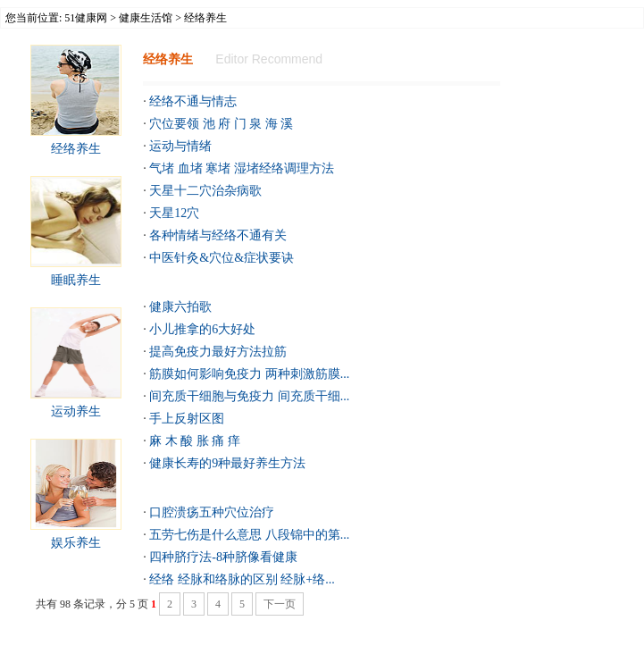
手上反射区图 (187, 419)
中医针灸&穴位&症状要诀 (222, 258)
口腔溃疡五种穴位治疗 (212, 512)
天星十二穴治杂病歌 (205, 191)
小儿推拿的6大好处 (202, 329)
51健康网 (86, 18)
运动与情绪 (180, 146)
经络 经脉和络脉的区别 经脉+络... (242, 579)
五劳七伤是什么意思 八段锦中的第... (249, 535)
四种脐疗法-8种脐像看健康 (223, 557)
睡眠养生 (76, 280)
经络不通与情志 (193, 101)
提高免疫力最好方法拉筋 (218, 352)
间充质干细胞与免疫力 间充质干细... (249, 396)
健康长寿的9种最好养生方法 (227, 463)
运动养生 (76, 411)
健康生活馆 (146, 18)
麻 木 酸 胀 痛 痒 (195, 441)
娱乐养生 (76, 543)
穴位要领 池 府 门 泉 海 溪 (221, 124)
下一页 (280, 604)
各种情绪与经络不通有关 (218, 235)
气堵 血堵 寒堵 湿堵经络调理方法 (242, 168)
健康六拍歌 (180, 307)
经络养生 (76, 149)
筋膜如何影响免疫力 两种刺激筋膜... (249, 374)
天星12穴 (174, 213)
